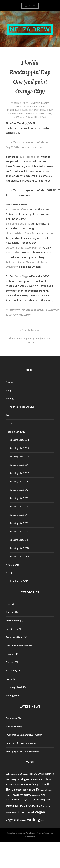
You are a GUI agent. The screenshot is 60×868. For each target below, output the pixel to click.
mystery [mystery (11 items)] (25, 795)
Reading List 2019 (19, 482)
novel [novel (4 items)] (22, 800)
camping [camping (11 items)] (11, 779)
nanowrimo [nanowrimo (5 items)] (35, 795)
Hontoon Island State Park (21, 233)
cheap (50, 110)
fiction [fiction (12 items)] (43, 784)
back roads (21, 110)
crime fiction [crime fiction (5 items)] (39, 779)
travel (43, 117)
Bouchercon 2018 (19, 581)
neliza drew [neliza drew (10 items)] (13, 799)
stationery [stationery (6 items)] (11, 813)
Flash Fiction (13, 621)
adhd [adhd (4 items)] (8, 774)
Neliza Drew (30, 29)
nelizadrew (43, 103)
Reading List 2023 (19, 448)
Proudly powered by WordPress (21, 833)
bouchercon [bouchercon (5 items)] (49, 774)
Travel (42, 107)
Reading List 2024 (19, 440)
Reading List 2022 (19, 457)
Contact (10, 423)
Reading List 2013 (19, 523)
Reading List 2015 (19, 507)
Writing (10, 399)
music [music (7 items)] (16, 795)
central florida (37, 110)
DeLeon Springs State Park (22, 248)
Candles (10, 612)
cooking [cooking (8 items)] (21, 779)
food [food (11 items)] (32, 790)
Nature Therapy (14, 727)
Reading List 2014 (19, 515)
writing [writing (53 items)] (34, 819)
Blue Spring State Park (19, 224)
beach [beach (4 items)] (25, 774)
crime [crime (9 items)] (29, 779)
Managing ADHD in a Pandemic (22, 752)
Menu (32, 6)
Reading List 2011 (19, 540)
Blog (8, 390)
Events (10, 573)
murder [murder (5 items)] (9, 795)
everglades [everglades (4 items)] (19, 784)
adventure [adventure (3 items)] (15, 774)
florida (40, 113)
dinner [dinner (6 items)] (48, 779)
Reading (10, 654)
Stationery (12, 671)
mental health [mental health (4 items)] (46, 790)
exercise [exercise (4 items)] (28, 784)
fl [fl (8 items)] (48, 784)
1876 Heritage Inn (29, 157)
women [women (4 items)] (23, 820)
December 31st (14, 718)
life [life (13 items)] (38, 789)
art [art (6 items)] (21, 774)
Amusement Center (18, 209)
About (9, 382)
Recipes (10, 662)
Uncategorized (14, 687)
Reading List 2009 (20, 556)
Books (9, 604)
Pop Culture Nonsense (18, 646)
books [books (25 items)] (38, 773)
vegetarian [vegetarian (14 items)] (13, 820)
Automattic (30, 837)
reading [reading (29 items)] (12, 805)
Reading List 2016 (19, 498)
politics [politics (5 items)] (47, 800)
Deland (17, 252)
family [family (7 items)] (35, 784)
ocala (48, 113)
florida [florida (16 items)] (10, 789)
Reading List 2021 (19, 465)
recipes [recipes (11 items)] (32, 806)
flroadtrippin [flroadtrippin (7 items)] (22, 790)
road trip (33, 117)
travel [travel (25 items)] (30, 812)
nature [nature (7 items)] (44, 795)
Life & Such (31, 107)
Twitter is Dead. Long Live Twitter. (24, 735)
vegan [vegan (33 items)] (40, 812)
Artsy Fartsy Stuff (31, 330)
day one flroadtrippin (20, 113)
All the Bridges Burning (22, 407)
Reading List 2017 (19, 490)
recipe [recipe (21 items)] (23, 805)
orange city (20, 117)
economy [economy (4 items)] (10, 784)
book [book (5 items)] (31, 774)
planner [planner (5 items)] (40, 800)
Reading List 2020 (19, 473)
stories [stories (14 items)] (21, 812)
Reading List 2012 (19, 531)
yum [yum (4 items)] (42, 820)
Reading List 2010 (19, 548)
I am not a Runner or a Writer (21, 743)
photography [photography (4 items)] (31, 800)
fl (34, 113)
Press (9, 415)
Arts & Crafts (13, 565)
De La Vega (21, 276)
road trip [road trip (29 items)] (44, 805)
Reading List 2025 (16, 432)
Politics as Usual (14, 637)
